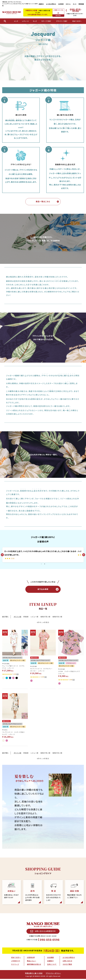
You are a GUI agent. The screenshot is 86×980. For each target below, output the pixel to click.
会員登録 (61, 4)
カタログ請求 (67, 966)
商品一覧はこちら (43, 202)
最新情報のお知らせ (34, 966)
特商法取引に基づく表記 (34, 975)
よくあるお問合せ (51, 4)
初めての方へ (16, 960)
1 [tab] (41, 564)
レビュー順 (35, 618)
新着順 (26, 618)
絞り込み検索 (48, 590)
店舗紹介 (41, 4)
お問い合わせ (67, 963)
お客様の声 (31, 960)
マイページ (15, 966)
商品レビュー (32, 963)
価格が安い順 (57, 618)
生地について (52, 966)
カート (75, 4)
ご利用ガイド (16, 963)
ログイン (68, 4)
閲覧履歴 (81, 4)
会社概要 (50, 960)
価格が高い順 (45, 618)
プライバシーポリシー (53, 975)
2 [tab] (45, 564)
